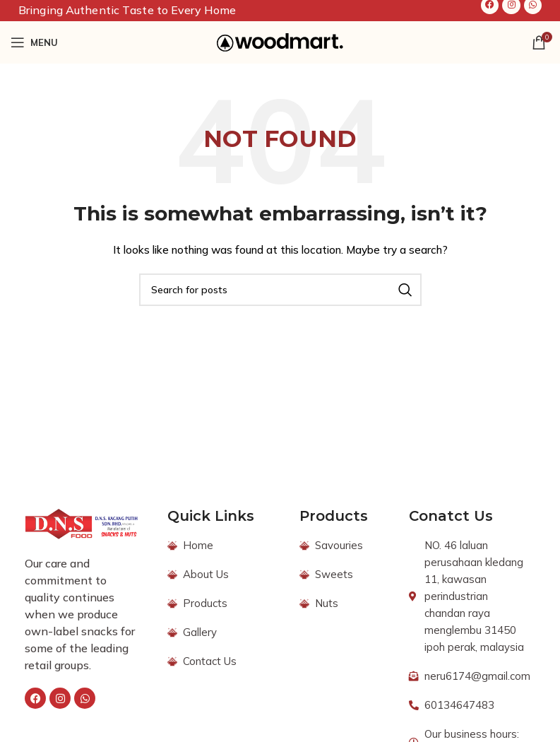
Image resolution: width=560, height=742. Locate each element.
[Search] (280, 290)
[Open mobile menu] (34, 42)
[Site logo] (280, 42)
